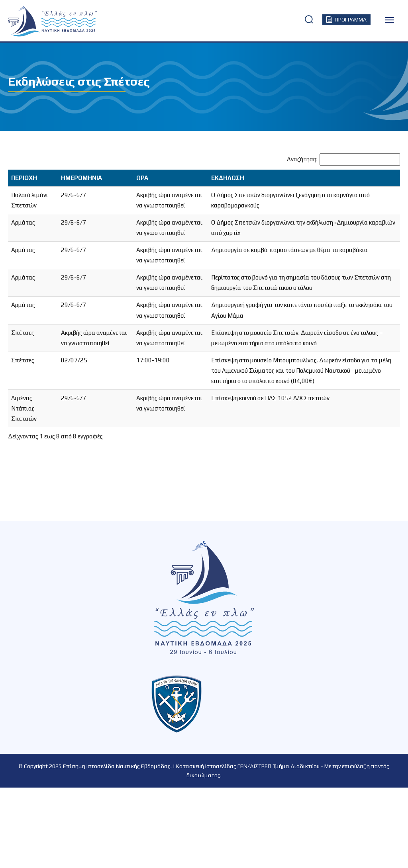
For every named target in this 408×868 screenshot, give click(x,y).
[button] (309, 19)
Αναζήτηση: (302, 159)
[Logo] (24, 21)
